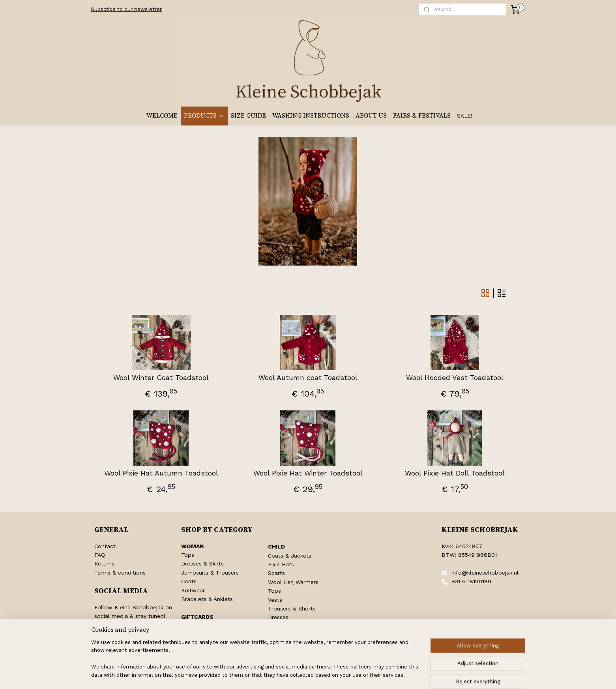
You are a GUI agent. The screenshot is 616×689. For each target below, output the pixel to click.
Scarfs (276, 573)
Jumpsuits (282, 626)
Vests (275, 600)
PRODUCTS (204, 116)
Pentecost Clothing (293, 635)
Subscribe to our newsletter (126, 9)
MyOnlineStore (405, 675)
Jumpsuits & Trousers (210, 573)
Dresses (278, 617)
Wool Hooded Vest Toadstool (455, 377)
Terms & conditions (120, 573)
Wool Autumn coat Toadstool (308, 377)
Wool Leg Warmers (293, 582)
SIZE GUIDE (248, 116)
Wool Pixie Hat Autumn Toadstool (161, 473)
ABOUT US (371, 116)
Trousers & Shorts (292, 608)
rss (300, 675)
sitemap (284, 675)
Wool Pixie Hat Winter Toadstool (308, 473)
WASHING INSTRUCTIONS (311, 116)
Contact (105, 546)
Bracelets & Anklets (207, 599)
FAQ (100, 555)
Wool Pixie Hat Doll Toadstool (455, 473)
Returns (104, 564)
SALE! (465, 116)
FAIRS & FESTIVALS (422, 116)
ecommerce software (332, 675)
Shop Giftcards (201, 625)
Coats (189, 581)
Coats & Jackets (290, 556)
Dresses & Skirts (202, 564)
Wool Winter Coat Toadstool (161, 377)
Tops (188, 555)
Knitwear (193, 590)
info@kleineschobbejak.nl (485, 573)
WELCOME (162, 116)
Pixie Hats (281, 564)
